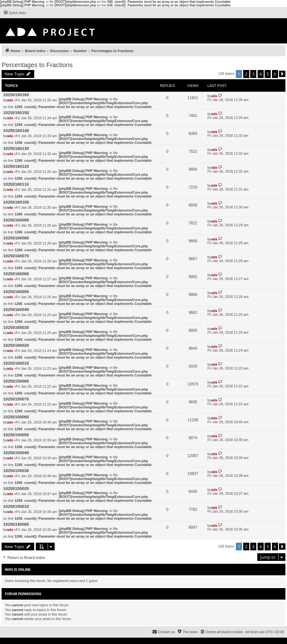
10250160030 (16, 327)
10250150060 (16, 417)
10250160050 (16, 292)
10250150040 (16, 453)
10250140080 (16, 524)
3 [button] (253, 74)
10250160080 (16, 238)
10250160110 (16, 184)
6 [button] (275, 74)
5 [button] (268, 74)
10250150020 (16, 489)
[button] (282, 74)
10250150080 (16, 381)
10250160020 (16, 345)
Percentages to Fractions (37, 65)
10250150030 (16, 471)
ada (10, 100)
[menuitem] (221, 632)
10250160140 (16, 131)
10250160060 (16, 274)
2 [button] (246, 74)
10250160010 (16, 363)
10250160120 (16, 166)
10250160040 (16, 310)
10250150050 (16, 435)
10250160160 (16, 95)
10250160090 (16, 220)
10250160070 (16, 256)
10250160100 (16, 202)
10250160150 (16, 113)
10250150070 (16, 399)
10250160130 (16, 148)
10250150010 (16, 506)
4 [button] (261, 74)
